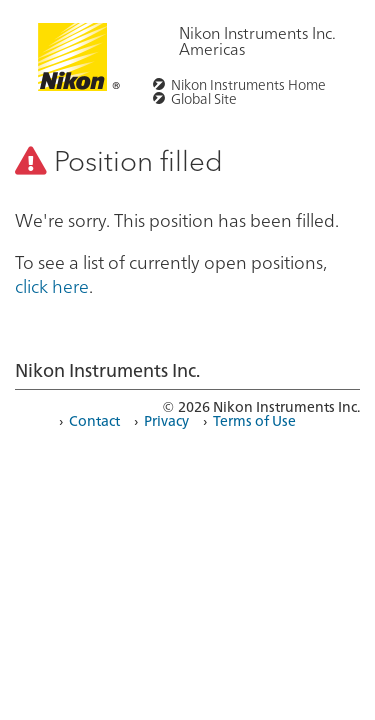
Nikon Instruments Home (248, 84)
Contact (94, 420)
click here (52, 285)
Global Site (204, 98)
